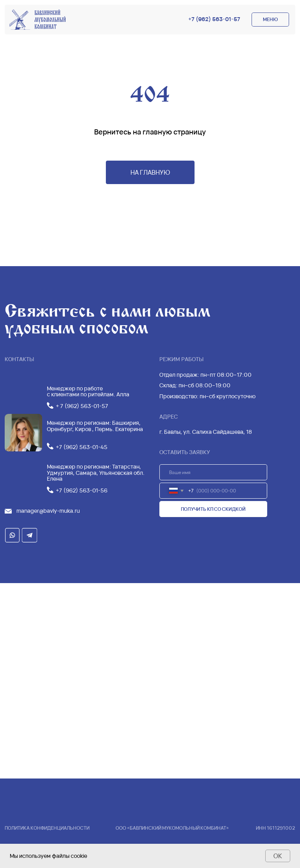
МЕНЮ (270, 19)
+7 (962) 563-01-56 (82, 490)
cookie (79, 856)
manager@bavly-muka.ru (48, 511)
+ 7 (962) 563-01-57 (82, 406)
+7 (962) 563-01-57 (214, 19)
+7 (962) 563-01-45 (82, 447)
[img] (37, 20)
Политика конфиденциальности (47, 828)
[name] (213, 472)
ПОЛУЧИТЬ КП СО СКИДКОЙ (213, 509)
